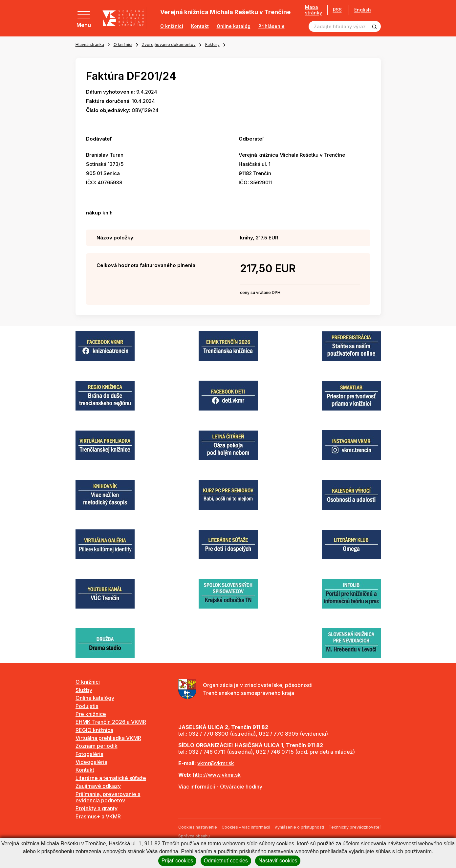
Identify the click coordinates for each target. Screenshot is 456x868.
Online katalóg (234, 26)
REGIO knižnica (94, 730)
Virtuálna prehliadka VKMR (108, 738)
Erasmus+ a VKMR (98, 816)
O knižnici (172, 26)
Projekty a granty (97, 808)
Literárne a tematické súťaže (111, 778)
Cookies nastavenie (198, 827)
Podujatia (87, 706)
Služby (84, 690)
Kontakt (200, 26)
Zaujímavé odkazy (98, 786)
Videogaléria (91, 762)
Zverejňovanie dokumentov (169, 45)
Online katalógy (95, 698)
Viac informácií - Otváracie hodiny (220, 787)
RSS (335, 10)
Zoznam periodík (97, 746)
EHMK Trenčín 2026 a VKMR (111, 722)
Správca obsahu (194, 836)
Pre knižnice (91, 714)
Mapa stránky (311, 10)
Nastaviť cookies (278, 861)
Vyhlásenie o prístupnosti (299, 827)
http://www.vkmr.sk (217, 775)
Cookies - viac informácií (246, 827)
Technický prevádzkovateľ (355, 827)
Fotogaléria (89, 754)
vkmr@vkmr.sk (216, 763)
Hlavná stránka (90, 45)
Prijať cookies (177, 861)
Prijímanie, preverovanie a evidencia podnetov (108, 797)
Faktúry (212, 45)
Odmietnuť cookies (226, 861)
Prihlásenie (271, 26)
